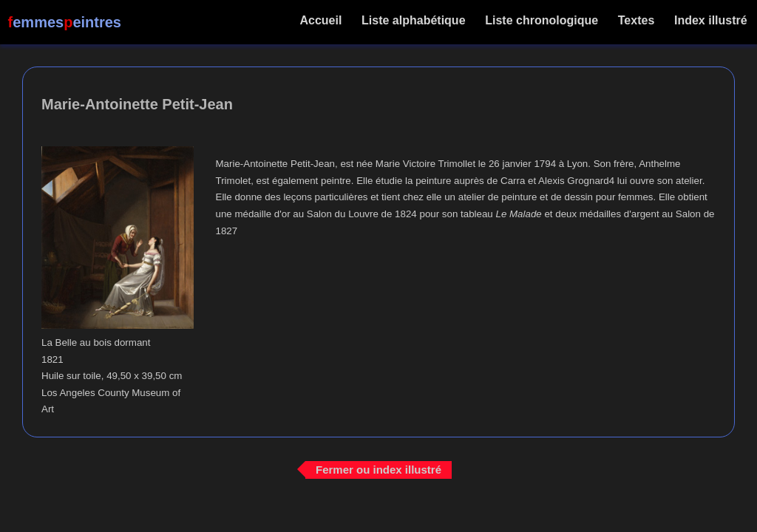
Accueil (321, 20)
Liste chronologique (542, 20)
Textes (636, 20)
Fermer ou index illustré (378, 470)
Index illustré (711, 20)
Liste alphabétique (414, 20)
